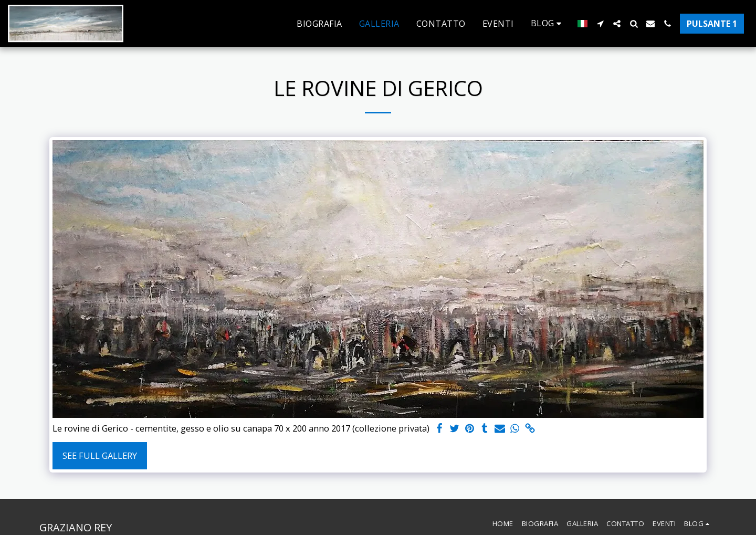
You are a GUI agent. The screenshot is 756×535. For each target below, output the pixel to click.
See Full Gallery (100, 455)
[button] (548, 23)
